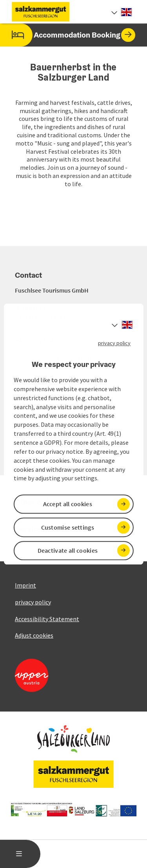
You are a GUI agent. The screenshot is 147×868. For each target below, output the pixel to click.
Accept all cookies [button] (68, 504)
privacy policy (114, 343)
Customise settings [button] (68, 527)
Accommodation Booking (68, 35)
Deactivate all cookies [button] (68, 550)
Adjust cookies (34, 635)
